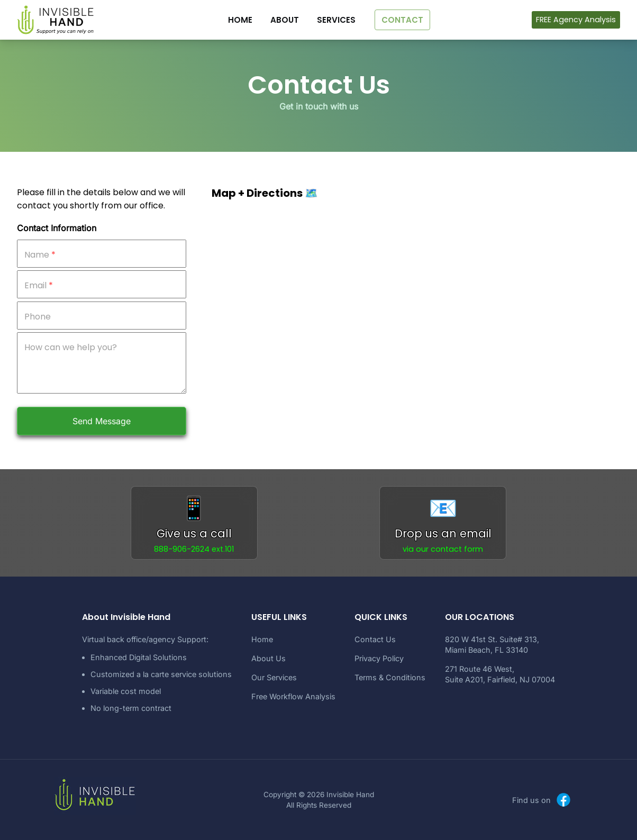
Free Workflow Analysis (293, 696)
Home (262, 639)
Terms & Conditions (390, 677)
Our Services (274, 677)
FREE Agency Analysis (576, 20)
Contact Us (375, 639)
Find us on (542, 800)
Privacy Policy (379, 658)
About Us (269, 658)
